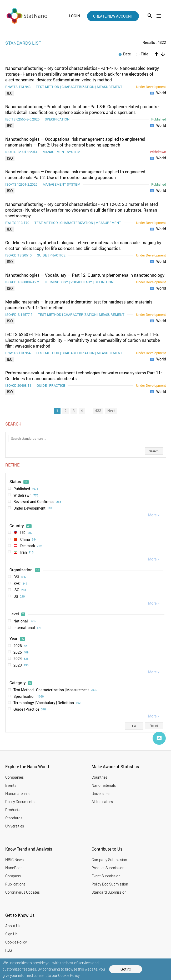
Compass (13, 876)
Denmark (27, 546)
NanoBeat (14, 868)
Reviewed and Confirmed (37, 502)
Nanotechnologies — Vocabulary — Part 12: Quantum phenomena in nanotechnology (85, 275)
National (25, 621)
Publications (15, 884)
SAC (20, 584)
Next (111, 411)
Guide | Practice (30, 709)
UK (22, 533)
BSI (20, 577)
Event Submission (106, 876)
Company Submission (109, 860)
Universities (15, 826)
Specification (29, 696)
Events (11, 785)
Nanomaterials (17, 793)
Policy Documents (20, 802)
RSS (9, 950)
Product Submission (108, 868)
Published (26, 489)
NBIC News (14, 860)
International (27, 628)
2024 (21, 659)
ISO (10, 158)
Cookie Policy (69, 975)
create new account (113, 16)
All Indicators (102, 802)
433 (98, 411)
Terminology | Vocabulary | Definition (47, 703)
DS (19, 596)
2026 (20, 646)
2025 (21, 652)
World (158, 93)
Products (13, 810)
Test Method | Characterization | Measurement (55, 690)
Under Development (33, 508)
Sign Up (11, 934)
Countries (99, 777)
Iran (23, 552)
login (74, 16)
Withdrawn (26, 495)
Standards (14, 818)
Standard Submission (109, 892)
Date (125, 54)
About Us (13, 926)
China (25, 539)
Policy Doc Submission (110, 884)
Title (142, 54)
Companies (14, 777)
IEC (10, 93)
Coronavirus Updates (22, 892)
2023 (21, 665)
